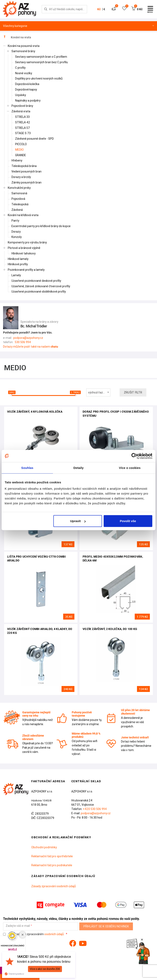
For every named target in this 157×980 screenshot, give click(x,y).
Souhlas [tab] (27, 468)
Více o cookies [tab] (130, 468)
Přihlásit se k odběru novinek (106, 926)
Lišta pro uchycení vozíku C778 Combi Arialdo (36, 559)
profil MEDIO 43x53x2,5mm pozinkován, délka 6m (113, 559)
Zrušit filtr (133, 392)
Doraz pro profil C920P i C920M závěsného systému (116, 414)
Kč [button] (99, 9)
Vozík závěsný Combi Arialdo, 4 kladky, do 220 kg (40, 631)
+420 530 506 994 (95, 809)
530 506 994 (23, 342)
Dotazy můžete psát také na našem (31, 347)
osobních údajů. (54, 934)
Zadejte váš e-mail (18, 926)
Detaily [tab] (78, 468)
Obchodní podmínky (44, 847)
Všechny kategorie (78, 26)
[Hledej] (46, 9)
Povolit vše (128, 521)
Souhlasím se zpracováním (34, 934)
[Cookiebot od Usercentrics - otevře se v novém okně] (134, 456)
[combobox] (98, 392)
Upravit (78, 521)
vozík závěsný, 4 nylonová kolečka (35, 412)
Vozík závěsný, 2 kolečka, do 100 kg (110, 629)
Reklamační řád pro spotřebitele (52, 856)
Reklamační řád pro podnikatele (52, 865)
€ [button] (104, 9)
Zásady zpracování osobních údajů (54, 886)
